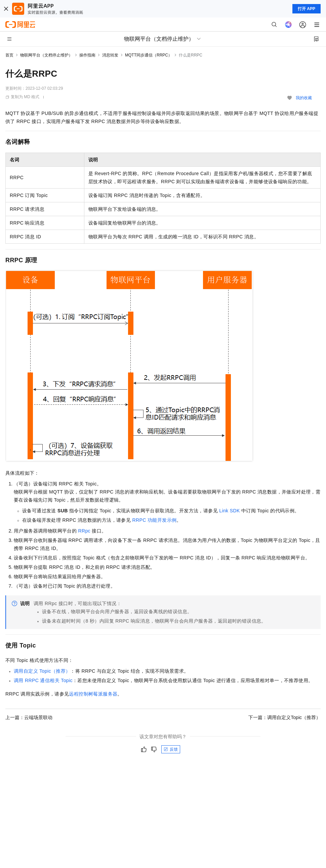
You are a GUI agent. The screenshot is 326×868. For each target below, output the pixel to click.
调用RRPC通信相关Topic (43, 680)
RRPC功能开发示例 (154, 520)
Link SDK (230, 511)
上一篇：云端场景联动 (29, 717)
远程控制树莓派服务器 (93, 694)
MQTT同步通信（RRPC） (149, 55)
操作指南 (87, 55)
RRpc (84, 531)
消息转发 (110, 55)
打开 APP (307, 9)
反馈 (171, 749)
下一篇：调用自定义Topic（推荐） (284, 717)
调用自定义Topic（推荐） (42, 671)
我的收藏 (304, 98)
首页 (9, 55)
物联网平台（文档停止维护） (46, 55)
